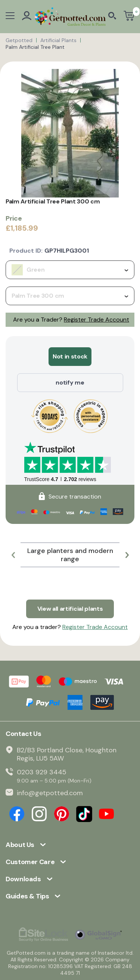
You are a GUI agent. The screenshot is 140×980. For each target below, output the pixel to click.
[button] (13, 555)
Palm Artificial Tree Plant (35, 47)
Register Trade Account (97, 320)
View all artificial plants (70, 609)
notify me (70, 382)
